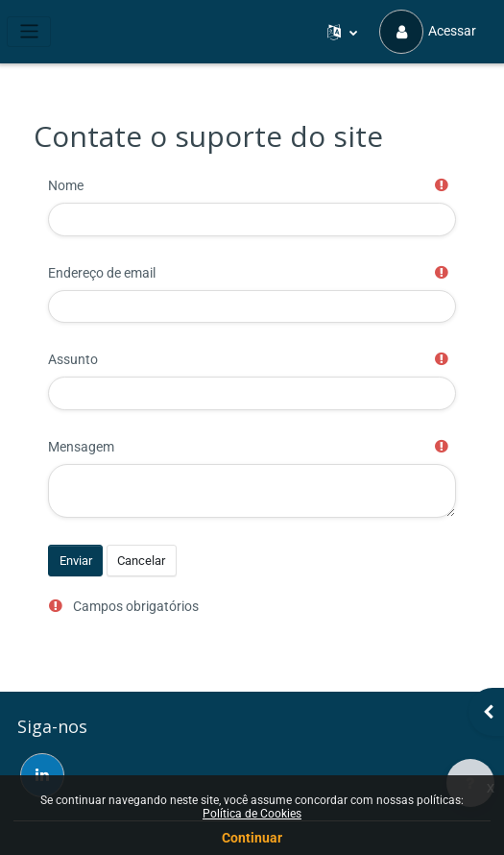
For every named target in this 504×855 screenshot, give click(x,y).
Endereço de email (102, 273)
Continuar (252, 838)
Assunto (73, 359)
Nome (66, 185)
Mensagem (81, 447)
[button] (343, 32)
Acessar (428, 32)
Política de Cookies (252, 814)
